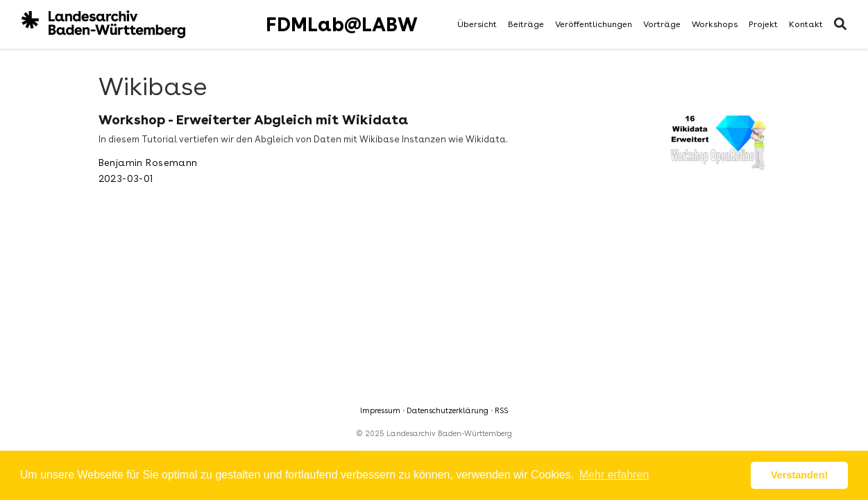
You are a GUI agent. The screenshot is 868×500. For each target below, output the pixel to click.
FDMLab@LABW (342, 24)
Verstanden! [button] (799, 475)
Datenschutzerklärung (448, 411)
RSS (501, 411)
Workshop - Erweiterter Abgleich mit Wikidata (253, 120)
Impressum (380, 411)
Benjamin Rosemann (148, 162)
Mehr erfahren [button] (614, 475)
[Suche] (840, 25)
